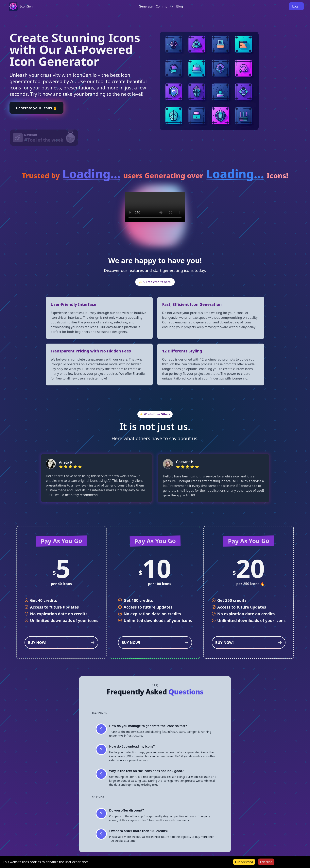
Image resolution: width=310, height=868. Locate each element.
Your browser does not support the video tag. (155, 207)
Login (296, 6)
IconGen (26, 6)
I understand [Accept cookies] (244, 862)
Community (164, 6)
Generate (146, 6)
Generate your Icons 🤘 (36, 108)
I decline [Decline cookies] (266, 862)
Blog (180, 6)
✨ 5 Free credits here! (155, 282)
